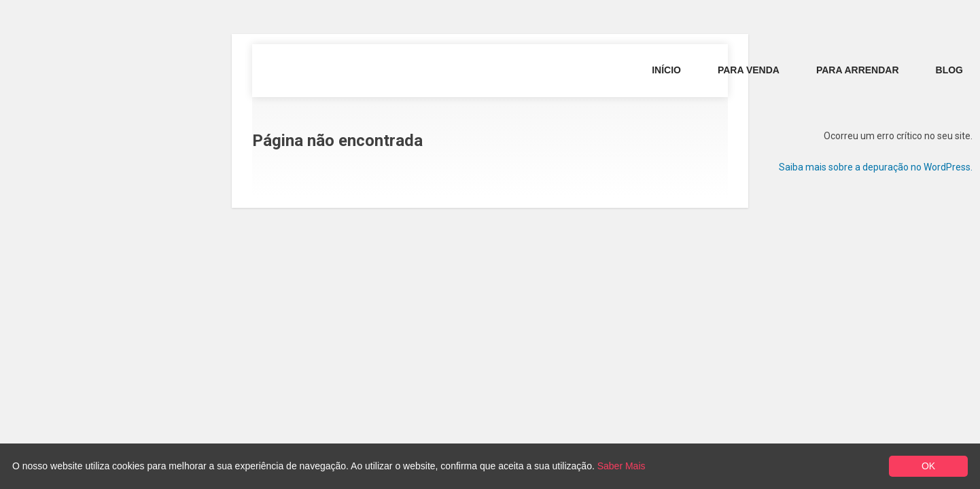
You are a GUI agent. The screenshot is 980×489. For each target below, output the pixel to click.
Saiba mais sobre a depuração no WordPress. (876, 167)
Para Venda (749, 70)
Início (666, 70)
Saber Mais (622, 466)
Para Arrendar (858, 70)
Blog (949, 70)
